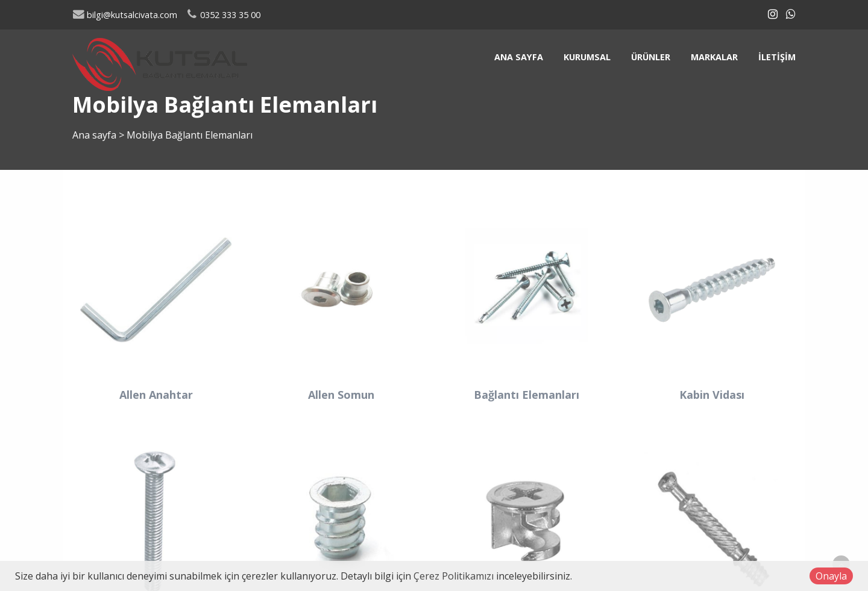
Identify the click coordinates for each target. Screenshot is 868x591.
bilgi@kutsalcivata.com (125, 15)
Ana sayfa (519, 57)
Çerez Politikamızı (454, 576)
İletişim (777, 57)
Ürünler (651, 57)
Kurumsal (587, 57)
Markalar (714, 57)
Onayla (831, 576)
